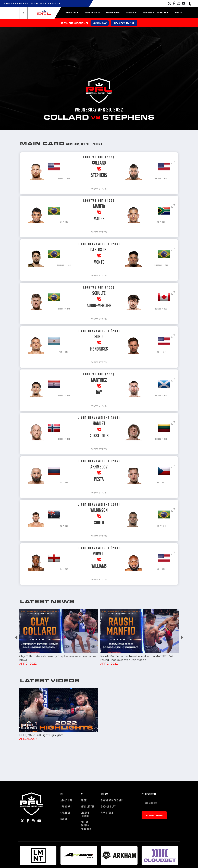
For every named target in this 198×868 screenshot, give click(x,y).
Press (84, 849)
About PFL (66, 849)
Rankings (113, 13)
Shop (179, 13)
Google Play (108, 855)
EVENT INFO (124, 23)
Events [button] (72, 13)
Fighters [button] (92, 13)
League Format (85, 863)
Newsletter (88, 855)
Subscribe (154, 864)
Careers (65, 861)
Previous (17, 637)
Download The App (112, 849)
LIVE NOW (100, 23)
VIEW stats (176, 189)
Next (181, 637)
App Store (107, 861)
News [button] (131, 13)
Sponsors (66, 855)
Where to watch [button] (156, 13)
